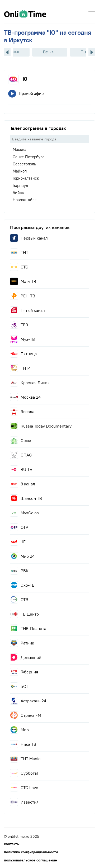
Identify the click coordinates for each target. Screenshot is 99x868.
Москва (20, 149)
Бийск (18, 193)
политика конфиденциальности (31, 852)
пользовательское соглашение (30, 860)
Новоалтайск (25, 200)
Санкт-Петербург (28, 157)
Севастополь (24, 164)
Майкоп (20, 171)
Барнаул (20, 186)
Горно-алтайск (26, 178)
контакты (12, 844)
